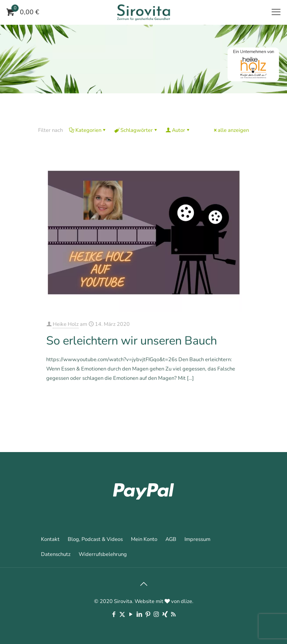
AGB (171, 539)
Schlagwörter (136, 130)
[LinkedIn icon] (139, 614)
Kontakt (50, 539)
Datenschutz (56, 554)
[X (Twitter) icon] (122, 614)
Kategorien (88, 130)
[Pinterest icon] (148, 614)
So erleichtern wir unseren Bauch (132, 341)
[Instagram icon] (156, 614)
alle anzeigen (231, 130)
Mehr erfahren (226, 400)
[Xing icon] (165, 614)
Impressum (197, 539)
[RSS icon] (173, 614)
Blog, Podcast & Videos (95, 539)
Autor (178, 130)
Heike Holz (66, 324)
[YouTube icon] (131, 614)
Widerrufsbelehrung (103, 554)
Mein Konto (144, 539)
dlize (186, 601)
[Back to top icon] (143, 584)
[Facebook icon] (114, 614)
